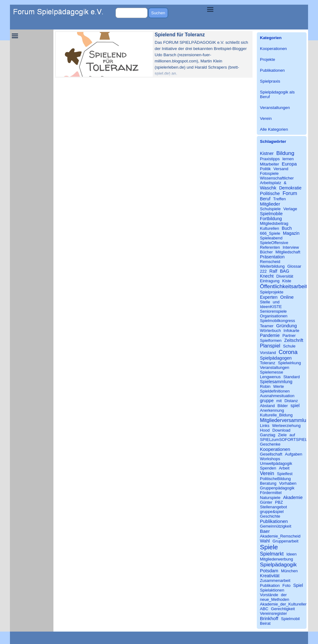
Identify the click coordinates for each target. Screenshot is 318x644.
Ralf (273, 271)
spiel (295, 406)
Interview (291, 247)
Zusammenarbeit (275, 581)
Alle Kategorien (274, 129)
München (289, 571)
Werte (279, 386)
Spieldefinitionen (275, 391)
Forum (290, 193)
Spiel (298, 585)
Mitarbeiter (270, 164)
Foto (287, 585)
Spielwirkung (289, 363)
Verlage (290, 209)
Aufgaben (293, 454)
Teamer (267, 326)
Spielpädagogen (276, 358)
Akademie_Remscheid (280, 536)
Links (265, 426)
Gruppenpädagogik (277, 488)
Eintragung (270, 281)
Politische (270, 193)
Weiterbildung (272, 266)
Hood (265, 430)
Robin (265, 386)
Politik (265, 169)
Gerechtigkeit (283, 609)
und (276, 302)
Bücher (266, 252)
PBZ (279, 502)
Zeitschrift (294, 340)
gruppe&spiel (272, 512)
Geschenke (270, 444)
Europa (289, 164)
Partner (289, 336)
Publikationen (272, 70)
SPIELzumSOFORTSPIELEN (286, 440)
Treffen (280, 199)
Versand (281, 169)
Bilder (283, 406)
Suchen (158, 13)
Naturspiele (270, 498)
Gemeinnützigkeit (276, 526)
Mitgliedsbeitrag (274, 223)
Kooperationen (273, 49)
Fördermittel (271, 493)
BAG (284, 271)
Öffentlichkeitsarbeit (284, 286)
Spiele (269, 547)
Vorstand (268, 353)
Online (287, 297)
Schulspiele (270, 209)
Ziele (282, 435)
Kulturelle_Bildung (276, 415)
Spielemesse (272, 372)
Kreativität (270, 576)
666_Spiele (270, 233)
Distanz (291, 401)
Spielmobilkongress (277, 321)
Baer (265, 531)
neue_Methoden (275, 599)
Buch (287, 228)
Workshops (270, 459)
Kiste (287, 281)
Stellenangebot (273, 507)
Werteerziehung (286, 426)
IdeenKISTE (271, 307)
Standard (291, 377)
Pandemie (270, 335)
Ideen (291, 554)
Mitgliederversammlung (286, 420)
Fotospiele (269, 173)
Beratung (268, 483)
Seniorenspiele (273, 311)
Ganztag (268, 435)
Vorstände (269, 595)
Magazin (291, 233)
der (284, 595)
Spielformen (271, 340)
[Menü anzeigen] (210, 9)
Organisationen (274, 316)
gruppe (267, 401)
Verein (266, 118)
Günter (266, 502)
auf (292, 435)
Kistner (267, 153)
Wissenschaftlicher (277, 178)
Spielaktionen (272, 590)
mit (279, 401)
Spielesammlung (276, 382)
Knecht (267, 276)
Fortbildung (271, 219)
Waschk (268, 188)
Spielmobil (290, 619)
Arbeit (284, 468)
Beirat (265, 623)
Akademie (293, 497)
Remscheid (270, 262)
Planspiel (270, 346)
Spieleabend (271, 238)
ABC (264, 609)
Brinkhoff (269, 618)
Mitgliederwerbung (277, 559)
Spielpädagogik (278, 565)
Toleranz (268, 363)
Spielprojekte (272, 292)
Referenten (270, 247)
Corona (288, 352)
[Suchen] (132, 13)
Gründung (286, 326)
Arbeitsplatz (270, 183)
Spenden (268, 468)
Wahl (265, 541)
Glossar (294, 266)
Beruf (265, 199)
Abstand (267, 406)
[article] (154, 54)
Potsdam (269, 571)
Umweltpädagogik (276, 463)
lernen (288, 159)
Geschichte (270, 516)
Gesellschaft (271, 454)
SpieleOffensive (274, 243)
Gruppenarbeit (285, 541)
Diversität (285, 276)
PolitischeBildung (275, 479)
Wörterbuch (270, 331)
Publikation (270, 585)
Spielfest (285, 474)
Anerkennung (272, 410)
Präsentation (272, 257)
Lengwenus (270, 377)
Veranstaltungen (275, 108)
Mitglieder (270, 204)
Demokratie (290, 188)
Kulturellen (270, 228)
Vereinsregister (273, 613)
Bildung (285, 153)
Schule (289, 346)
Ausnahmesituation (277, 396)
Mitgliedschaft (288, 252)
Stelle (265, 302)
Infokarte (291, 331)
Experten (269, 297)
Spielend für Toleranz (180, 35)
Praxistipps (270, 159)
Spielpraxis (270, 81)
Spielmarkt (272, 554)
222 (263, 271)
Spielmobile (271, 214)
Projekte (268, 59)
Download (281, 430)
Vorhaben (288, 483)
